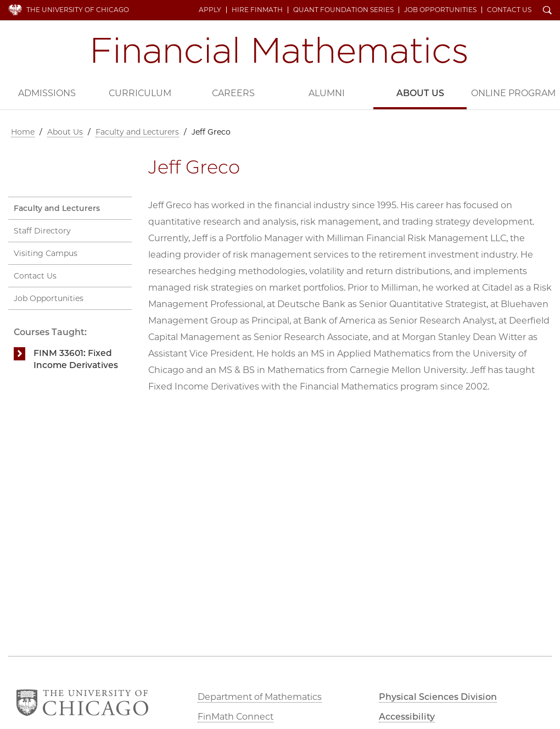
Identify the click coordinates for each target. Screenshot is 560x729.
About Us (420, 93)
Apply (210, 10)
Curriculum (140, 93)
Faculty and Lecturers (137, 132)
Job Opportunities (440, 10)
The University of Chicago (78, 10)
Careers (233, 93)
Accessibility (407, 717)
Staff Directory (42, 231)
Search (547, 11)
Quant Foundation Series (343, 10)
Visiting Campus (46, 253)
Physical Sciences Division (438, 697)
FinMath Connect (236, 717)
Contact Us (509, 10)
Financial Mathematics (280, 50)
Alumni (327, 93)
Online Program (513, 93)
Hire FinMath (257, 10)
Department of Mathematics (260, 697)
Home (23, 132)
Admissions (47, 93)
